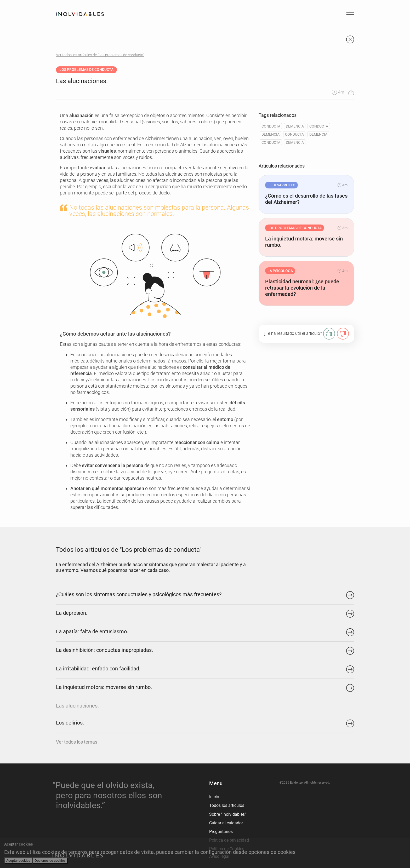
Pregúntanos (221, 832)
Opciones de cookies (50, 861)
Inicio (214, 797)
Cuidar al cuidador (226, 823)
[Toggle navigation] (350, 15)
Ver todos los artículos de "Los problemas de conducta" (100, 55)
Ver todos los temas (77, 742)
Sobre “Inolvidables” (228, 814)
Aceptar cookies (18, 861)
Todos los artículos (227, 805)
